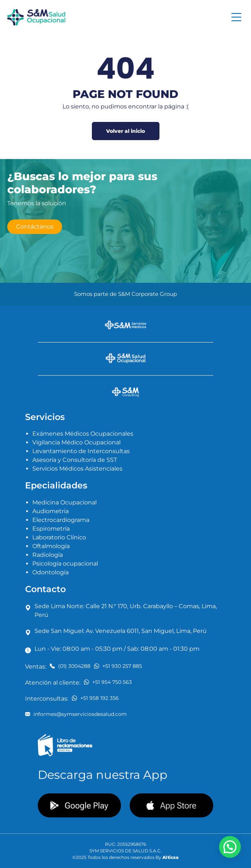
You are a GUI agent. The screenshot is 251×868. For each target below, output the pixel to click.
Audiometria (50, 511)
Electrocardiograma (61, 520)
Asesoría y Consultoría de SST (75, 460)
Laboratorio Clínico (59, 537)
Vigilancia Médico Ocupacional (76, 442)
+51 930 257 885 (118, 666)
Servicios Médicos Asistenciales (77, 469)
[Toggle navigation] (236, 17)
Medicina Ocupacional (64, 502)
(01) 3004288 (70, 666)
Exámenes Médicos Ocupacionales (83, 434)
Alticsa (171, 857)
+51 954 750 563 (108, 682)
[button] (230, 847)
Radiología (48, 555)
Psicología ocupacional (65, 564)
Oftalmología (51, 546)
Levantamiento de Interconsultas (81, 451)
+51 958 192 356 (95, 698)
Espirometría (51, 529)
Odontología (50, 572)
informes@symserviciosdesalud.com (76, 714)
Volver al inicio (125, 131)
